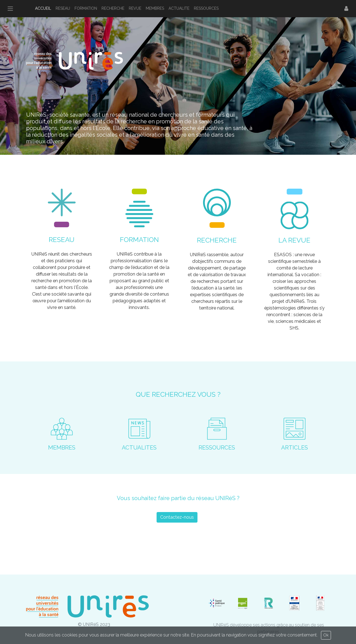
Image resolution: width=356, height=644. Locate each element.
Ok (326, 635)
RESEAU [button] (63, 8)
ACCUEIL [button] (43, 8)
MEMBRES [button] (155, 8)
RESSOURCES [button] (206, 8)
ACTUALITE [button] (179, 8)
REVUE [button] (135, 8)
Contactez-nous (177, 517)
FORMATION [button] (86, 8)
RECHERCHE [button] (113, 8)
